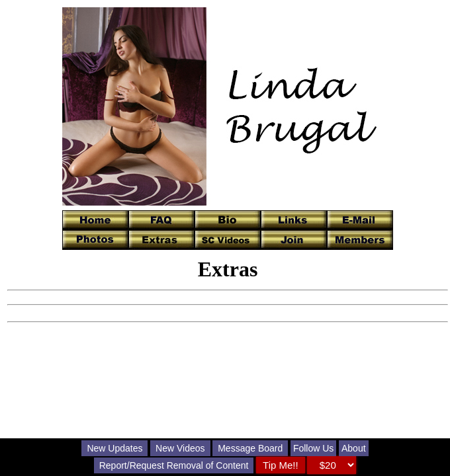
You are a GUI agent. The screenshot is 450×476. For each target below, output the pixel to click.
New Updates (114, 448)
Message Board (250, 448)
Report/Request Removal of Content (174, 465)
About (354, 448)
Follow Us (313, 448)
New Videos (180, 448)
